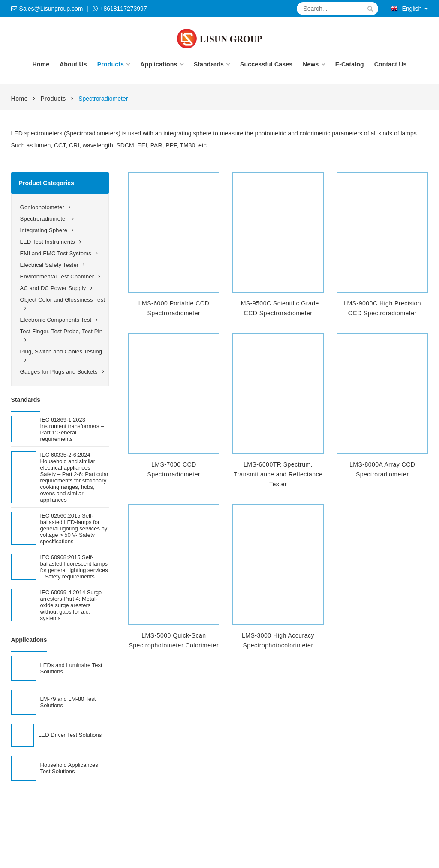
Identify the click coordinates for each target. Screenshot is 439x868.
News (311, 64)
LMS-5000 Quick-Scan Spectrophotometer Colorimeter (174, 640)
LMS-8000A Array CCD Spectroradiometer (382, 469)
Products (111, 64)
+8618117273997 (123, 9)
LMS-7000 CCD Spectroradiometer (174, 469)
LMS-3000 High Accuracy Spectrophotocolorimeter (278, 640)
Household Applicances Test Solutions (69, 768)
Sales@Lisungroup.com (51, 9)
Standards (209, 64)
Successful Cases (266, 64)
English (406, 9)
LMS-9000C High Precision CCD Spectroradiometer (382, 308)
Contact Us (391, 64)
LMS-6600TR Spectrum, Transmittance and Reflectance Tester (278, 474)
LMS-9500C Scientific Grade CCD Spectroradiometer (278, 308)
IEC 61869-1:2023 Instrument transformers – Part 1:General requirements (72, 429)
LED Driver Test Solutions (70, 735)
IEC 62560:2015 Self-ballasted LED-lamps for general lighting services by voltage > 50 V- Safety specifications (74, 528)
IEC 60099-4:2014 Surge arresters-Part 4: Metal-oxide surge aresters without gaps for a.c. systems (71, 605)
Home (41, 64)
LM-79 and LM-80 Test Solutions (68, 702)
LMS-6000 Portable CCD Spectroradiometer (174, 308)
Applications (159, 64)
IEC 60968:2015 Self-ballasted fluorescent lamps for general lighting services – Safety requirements (74, 567)
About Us (73, 64)
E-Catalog (350, 64)
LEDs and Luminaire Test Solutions (71, 668)
